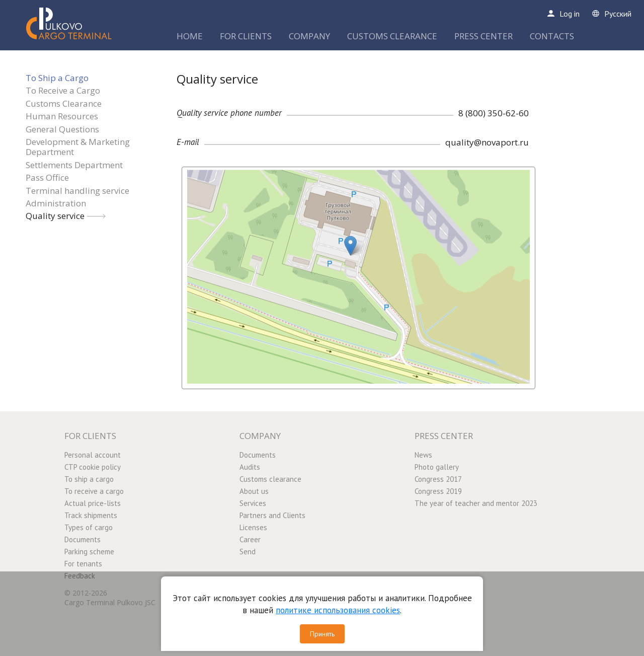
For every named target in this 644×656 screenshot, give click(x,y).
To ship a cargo (89, 479)
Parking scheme (89, 552)
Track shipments (91, 515)
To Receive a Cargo (63, 90)
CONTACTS (552, 36)
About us (254, 491)
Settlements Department (74, 165)
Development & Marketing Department (78, 147)
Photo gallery (437, 467)
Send (248, 552)
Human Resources (62, 116)
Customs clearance (270, 479)
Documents (83, 539)
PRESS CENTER (484, 36)
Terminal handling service (77, 191)
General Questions (62, 129)
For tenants (83, 564)
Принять (322, 634)
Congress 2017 (438, 479)
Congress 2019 (438, 491)
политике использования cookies (338, 610)
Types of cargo (89, 527)
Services (253, 503)
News (423, 455)
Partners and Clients (272, 515)
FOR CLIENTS (246, 36)
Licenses (253, 527)
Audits (250, 467)
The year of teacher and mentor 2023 (476, 503)
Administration (56, 203)
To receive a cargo (94, 491)
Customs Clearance (64, 103)
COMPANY (309, 36)
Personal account (93, 455)
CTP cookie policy (93, 467)
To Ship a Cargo (57, 78)
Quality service (55, 216)
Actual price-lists (93, 503)
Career (250, 539)
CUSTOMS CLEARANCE (392, 36)
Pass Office (47, 177)
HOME (190, 36)
